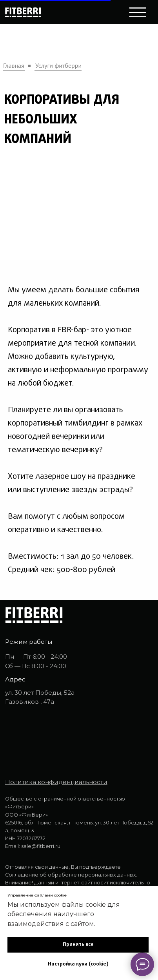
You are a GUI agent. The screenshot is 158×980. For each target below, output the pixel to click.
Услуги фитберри (58, 65)
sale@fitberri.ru (41, 846)
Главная (14, 65)
